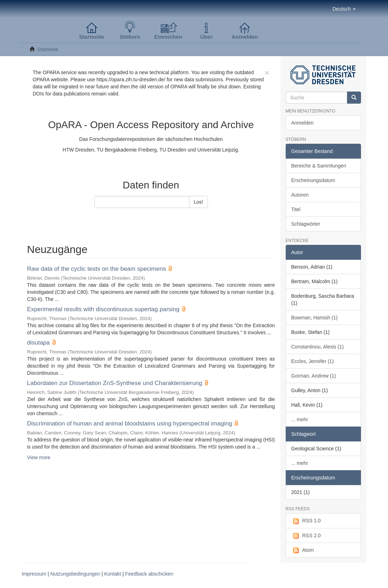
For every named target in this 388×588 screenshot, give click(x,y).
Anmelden (303, 123)
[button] (344, 9)
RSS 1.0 (306, 521)
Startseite (48, 49)
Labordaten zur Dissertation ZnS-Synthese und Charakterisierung (115, 383)
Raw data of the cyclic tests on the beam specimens (96, 269)
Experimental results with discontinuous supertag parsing (103, 309)
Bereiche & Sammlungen (319, 166)
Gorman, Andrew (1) (314, 376)
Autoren (300, 195)
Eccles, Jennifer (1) (313, 361)
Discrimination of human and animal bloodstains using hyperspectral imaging (130, 424)
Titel (296, 209)
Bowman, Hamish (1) (315, 318)
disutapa (38, 343)
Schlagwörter (306, 224)
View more (39, 457)
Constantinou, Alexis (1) (318, 347)
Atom (303, 550)
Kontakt (112, 574)
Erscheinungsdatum (313, 180)
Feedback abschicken (149, 574)
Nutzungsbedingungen (75, 574)
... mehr (300, 419)
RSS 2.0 (306, 536)
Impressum (34, 574)
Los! (198, 202)
